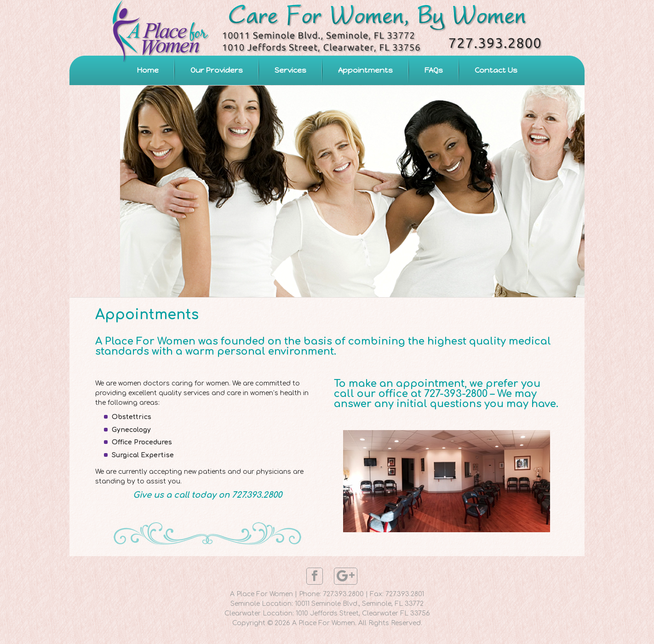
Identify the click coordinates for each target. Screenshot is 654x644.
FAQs (434, 70)
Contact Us (496, 70)
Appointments (365, 70)
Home (148, 70)
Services (290, 70)
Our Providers (217, 70)
